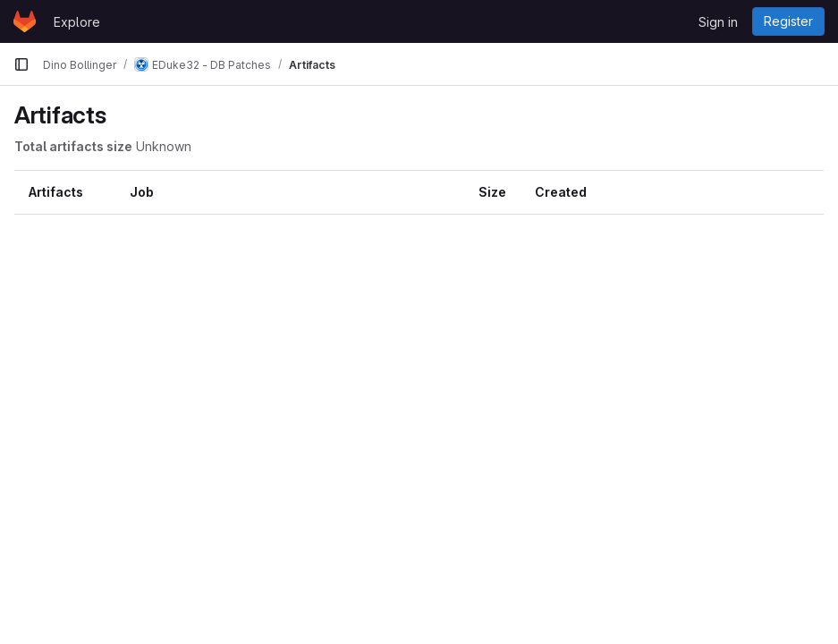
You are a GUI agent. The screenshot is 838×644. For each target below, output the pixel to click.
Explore (77, 22)
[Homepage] (25, 21)
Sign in (718, 22)
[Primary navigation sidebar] (21, 64)
